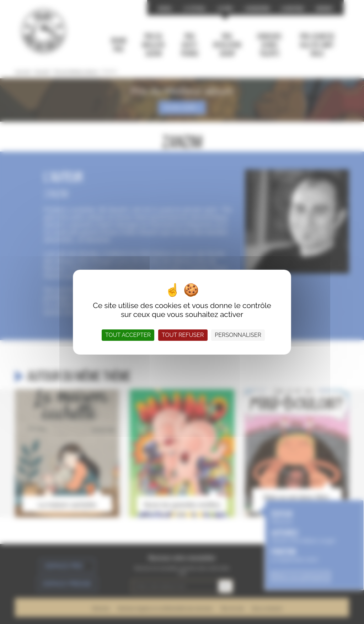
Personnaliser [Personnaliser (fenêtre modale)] (238, 335)
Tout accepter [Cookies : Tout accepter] (128, 335)
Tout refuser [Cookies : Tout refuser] (183, 335)
